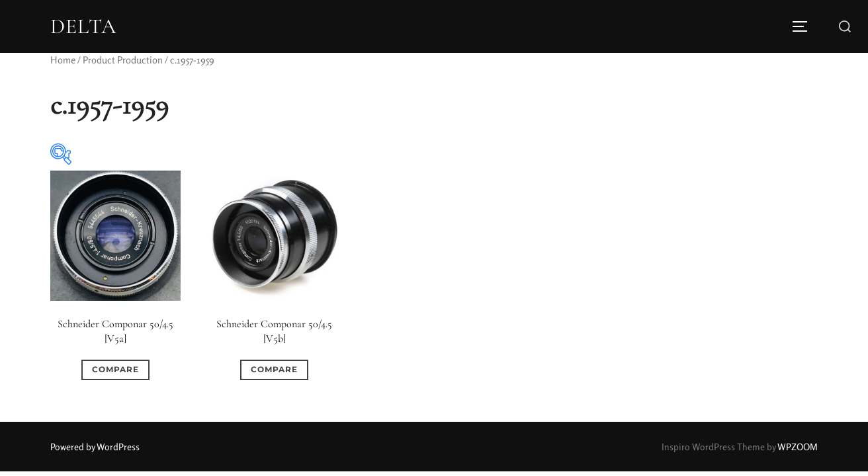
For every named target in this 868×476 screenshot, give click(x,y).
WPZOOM (798, 447)
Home (63, 60)
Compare (115, 369)
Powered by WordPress (95, 447)
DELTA (83, 26)
